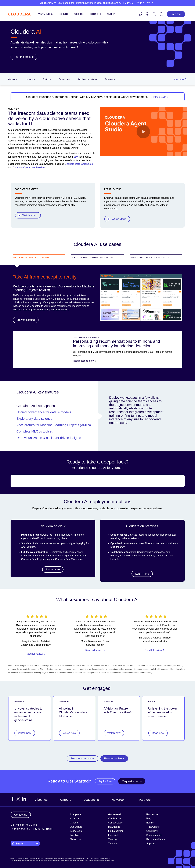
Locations (75, 835)
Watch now (25, 733)
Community (152, 831)
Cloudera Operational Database (30, 167)
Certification (114, 818)
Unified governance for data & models (44, 412)
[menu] (147, 14)
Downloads (114, 827)
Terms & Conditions (45, 858)
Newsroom (119, 800)
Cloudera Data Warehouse (79, 164)
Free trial (176, 14)
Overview (13, 79)
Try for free (105, 781)
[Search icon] (154, 15)
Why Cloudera (45, 14)
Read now (158, 733)
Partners (145, 800)
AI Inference (77, 535)
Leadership (91, 800)
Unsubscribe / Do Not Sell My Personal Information (93, 858)
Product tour (65, 79)
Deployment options (87, 79)
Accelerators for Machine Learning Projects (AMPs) (54, 425)
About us (41, 800)
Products (63, 14)
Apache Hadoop (16, 861)
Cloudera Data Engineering (36, 559)
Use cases (30, 79)
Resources (95, 14)
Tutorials (113, 843)
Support (111, 14)
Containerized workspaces (36, 406)
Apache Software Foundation (74, 861)
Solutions (79, 14)
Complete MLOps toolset (35, 431)
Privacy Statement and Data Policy (64, 858)
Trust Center (153, 827)
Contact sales (115, 823)
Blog (149, 818)
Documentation (154, 835)
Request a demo (132, 781)
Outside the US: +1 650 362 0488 (32, 829)
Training (112, 839)
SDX (76, 157)
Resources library (156, 839)
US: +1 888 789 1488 (24, 825)
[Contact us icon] (141, 15)
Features (47, 79)
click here (110, 861)
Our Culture (76, 827)
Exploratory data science (34, 419)
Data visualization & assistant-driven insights (49, 438)
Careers (66, 800)
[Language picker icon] (161, 15)
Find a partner (116, 831)
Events (150, 823)
